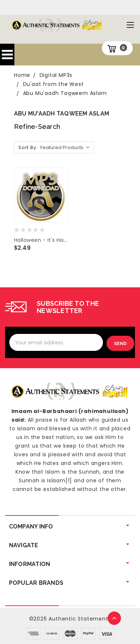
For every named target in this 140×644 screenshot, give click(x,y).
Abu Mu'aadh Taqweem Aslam (65, 93)
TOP (115, 619)
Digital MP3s (56, 75)
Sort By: (28, 147)
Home (22, 75)
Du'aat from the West (53, 84)
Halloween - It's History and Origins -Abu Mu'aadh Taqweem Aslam (41, 240)
